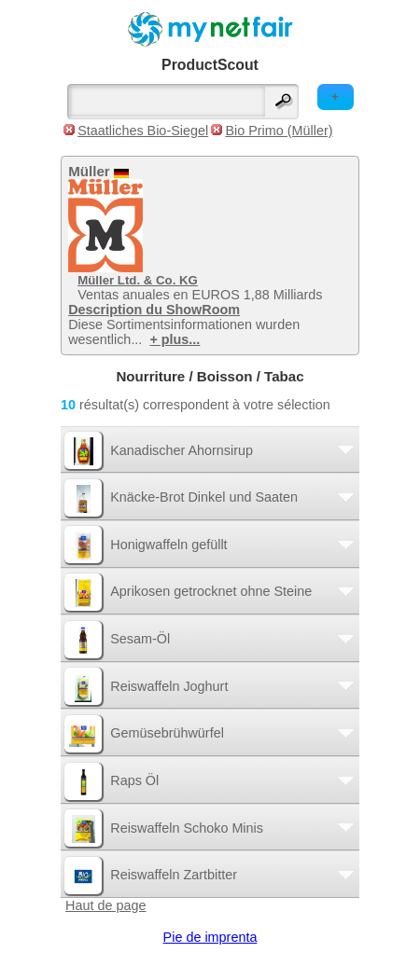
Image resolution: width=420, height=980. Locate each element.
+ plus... (175, 339)
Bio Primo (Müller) (279, 131)
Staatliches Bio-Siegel (143, 131)
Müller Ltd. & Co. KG (138, 280)
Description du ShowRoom (154, 310)
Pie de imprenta (210, 937)
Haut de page (105, 905)
